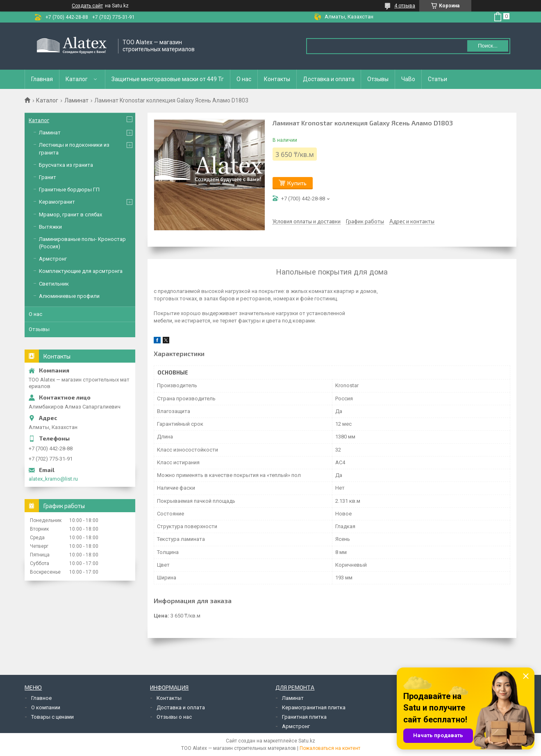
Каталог (77, 79)
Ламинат (76, 100)
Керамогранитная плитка (314, 707)
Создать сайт (87, 6)
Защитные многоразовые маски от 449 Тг (168, 79)
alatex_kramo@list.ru (53, 479)
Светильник (54, 284)
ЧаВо (408, 79)
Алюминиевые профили (69, 296)
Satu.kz (307, 741)
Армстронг (53, 259)
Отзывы (378, 79)
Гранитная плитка (304, 717)
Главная (42, 79)
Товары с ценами (52, 717)
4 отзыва (405, 6)
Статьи (438, 79)
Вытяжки (50, 227)
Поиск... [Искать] (488, 46)
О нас (244, 79)
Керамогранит (57, 202)
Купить (297, 183)
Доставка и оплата (329, 79)
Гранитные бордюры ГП (69, 190)
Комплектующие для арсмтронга (81, 271)
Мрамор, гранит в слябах (70, 215)
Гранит (48, 177)
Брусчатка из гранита (66, 165)
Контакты (277, 79)
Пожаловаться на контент (330, 748)
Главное (41, 698)
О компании (46, 707)
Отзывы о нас (174, 717)
